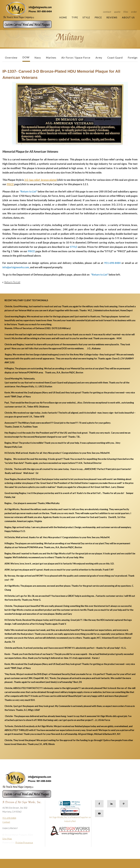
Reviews (112, 17)
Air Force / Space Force (76, 58)
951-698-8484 (9, 818)
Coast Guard (115, 58)
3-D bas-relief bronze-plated (40, 180)
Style (86, 17)
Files (126, 12)
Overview (11, 58)
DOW (26, 57)
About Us (128, 17)
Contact (107, 12)
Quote (117, 12)
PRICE (10, 184)
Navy (38, 58)
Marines (51, 58)
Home (63, 17)
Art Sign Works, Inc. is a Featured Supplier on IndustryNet (70, 816)
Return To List (12, 282)
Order (134, 12)
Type (75, 17)
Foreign (133, 58)
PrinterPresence (24, 842)
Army (99, 58)
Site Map (7, 839)
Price (98, 17)
